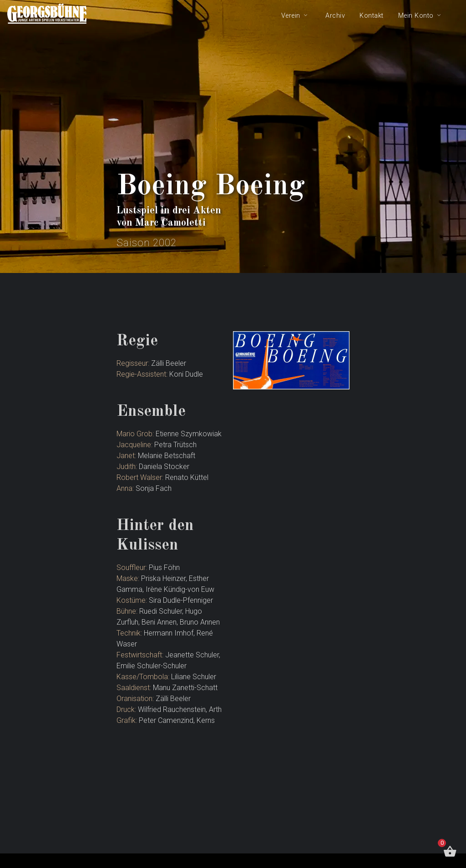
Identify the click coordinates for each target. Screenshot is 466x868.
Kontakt (372, 16)
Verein (291, 16)
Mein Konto (416, 16)
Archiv (335, 16)
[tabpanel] (233, 136)
